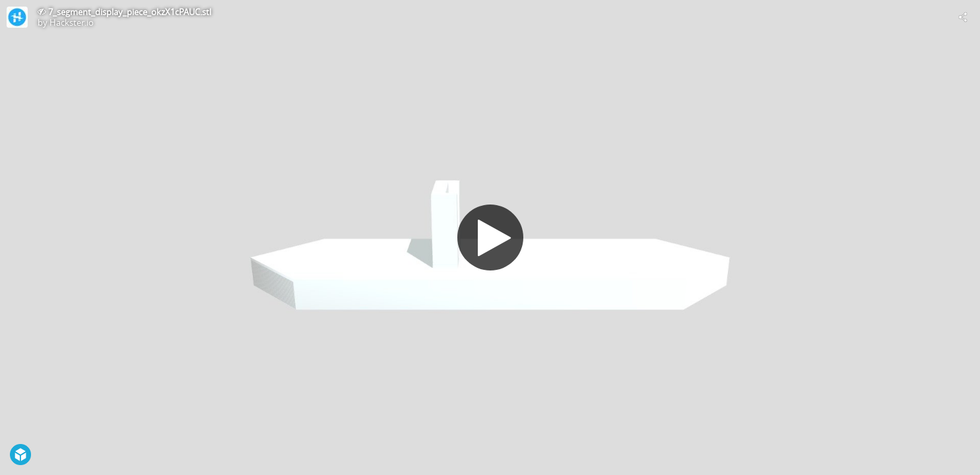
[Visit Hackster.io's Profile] (17, 17)
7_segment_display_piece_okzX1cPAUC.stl (130, 12)
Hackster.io (72, 22)
